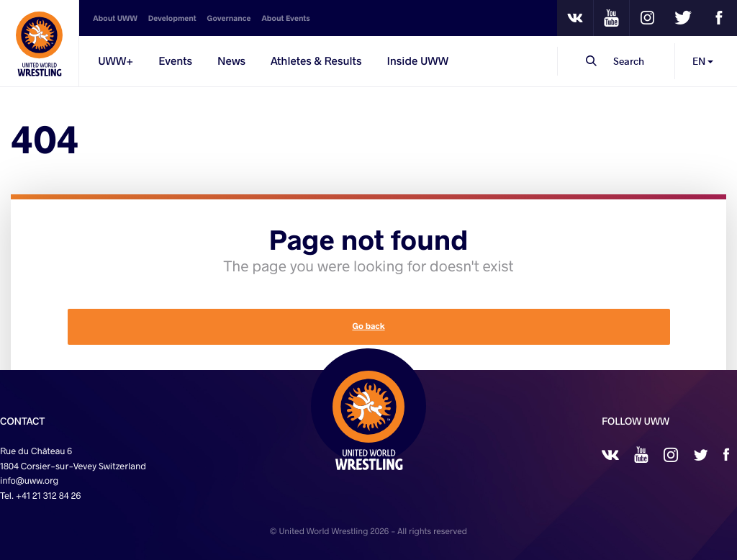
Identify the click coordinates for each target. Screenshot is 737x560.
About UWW (115, 18)
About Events (285, 18)
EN (703, 61)
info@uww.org (29, 481)
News (231, 61)
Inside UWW (417, 61)
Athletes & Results (316, 61)
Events (175, 61)
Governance (229, 18)
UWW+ (116, 61)
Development (172, 18)
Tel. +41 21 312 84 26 (40, 496)
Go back (368, 326)
